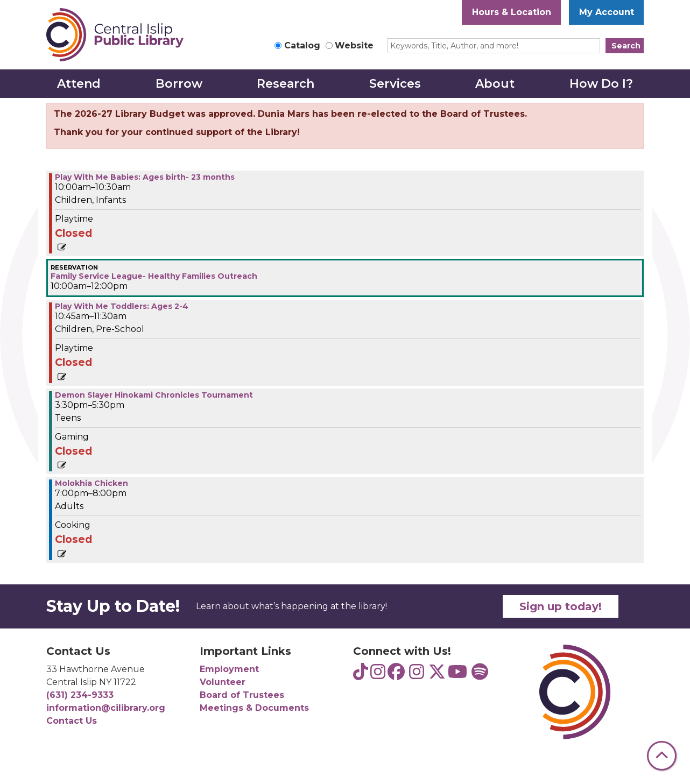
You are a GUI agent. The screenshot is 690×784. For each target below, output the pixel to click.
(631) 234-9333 (80, 695)
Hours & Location (512, 12)
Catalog (302, 45)
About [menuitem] (495, 84)
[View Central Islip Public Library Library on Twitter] (437, 675)
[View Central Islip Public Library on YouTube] (457, 675)
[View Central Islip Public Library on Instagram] (417, 675)
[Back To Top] (662, 756)
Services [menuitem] (395, 84)
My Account (607, 12)
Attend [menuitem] (79, 84)
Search (626, 46)
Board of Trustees (242, 695)
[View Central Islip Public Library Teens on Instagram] (378, 675)
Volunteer (223, 682)
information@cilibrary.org (106, 708)
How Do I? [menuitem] (601, 84)
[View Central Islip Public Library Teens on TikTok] (361, 675)
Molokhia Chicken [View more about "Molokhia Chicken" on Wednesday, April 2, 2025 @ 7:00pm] (91, 483)
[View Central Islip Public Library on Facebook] (396, 675)
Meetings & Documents (254, 708)
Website (354, 45)
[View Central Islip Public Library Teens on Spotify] (480, 675)
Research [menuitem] (286, 84)
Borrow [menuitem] (179, 84)
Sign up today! (561, 606)
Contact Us (72, 721)
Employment (229, 669)
